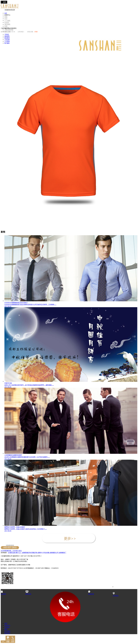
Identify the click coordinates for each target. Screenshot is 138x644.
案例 (6, 629)
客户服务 (7, 43)
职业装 (7, 22)
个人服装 (7, 21)
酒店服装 (7, 24)
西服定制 (34, 553)
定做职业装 (12, 553)
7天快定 (7, 34)
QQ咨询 (3, 593)
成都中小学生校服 (44, 553)
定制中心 (7, 625)
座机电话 (28, 593)
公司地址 (116, 595)
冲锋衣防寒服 (9, 30)
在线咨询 (91, 593)
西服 (6, 17)
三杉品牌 (7, 40)
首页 (6, 13)
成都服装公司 (54, 553)
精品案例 (7, 38)
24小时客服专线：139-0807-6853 (11, 551)
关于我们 (7, 631)
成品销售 (7, 36)
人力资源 (7, 41)
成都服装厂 (62, 553)
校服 (6, 26)
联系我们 (7, 633)
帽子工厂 (19, 553)
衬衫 (6, 19)
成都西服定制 (27, 553)
